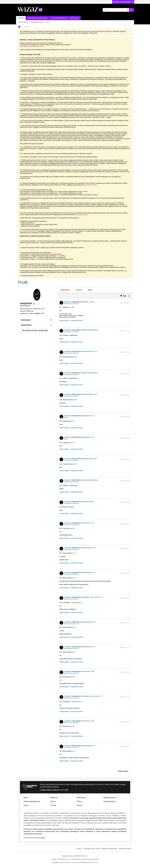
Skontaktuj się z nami (92, 849)
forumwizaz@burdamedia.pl (29, 231)
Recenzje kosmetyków (37, 18)
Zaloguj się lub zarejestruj (123, 2)
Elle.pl (26, 798)
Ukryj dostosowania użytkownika (35, 330)
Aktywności (65, 290)
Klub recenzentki (59, 18)
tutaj (43, 838)
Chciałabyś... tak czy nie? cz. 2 (92, 597)
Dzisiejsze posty (37, 22)
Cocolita (53, 805)
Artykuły (75, 18)
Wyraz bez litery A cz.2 (89, 351)
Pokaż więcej (123, 771)
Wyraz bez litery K (88, 502)
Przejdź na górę (125, 849)
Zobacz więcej (64, 321)
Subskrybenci (26, 325)
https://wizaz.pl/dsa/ (91, 185)
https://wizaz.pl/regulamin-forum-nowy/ (32, 46)
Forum (21, 18)
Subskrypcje (26, 320)
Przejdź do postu (77, 321)
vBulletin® (77, 856)
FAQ (48, 22)
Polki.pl (80, 801)
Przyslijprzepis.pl (110, 801)
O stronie (79, 290)
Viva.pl (26, 805)
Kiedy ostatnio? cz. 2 (89, 548)
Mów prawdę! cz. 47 (89, 572)
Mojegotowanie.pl (110, 798)
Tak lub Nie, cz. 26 (88, 523)
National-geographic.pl (32, 801)
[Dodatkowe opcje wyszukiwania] (128, 10)
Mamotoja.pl (81, 798)
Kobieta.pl (54, 798)
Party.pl (53, 801)
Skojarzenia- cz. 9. (88, 416)
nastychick (68, 302)
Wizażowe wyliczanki (72, 304)
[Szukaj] (116, 10)
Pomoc (79, 849)
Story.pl (80, 805)
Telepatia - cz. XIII (88, 302)
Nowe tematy (24, 22)
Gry (67, 418)
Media (90, 290)
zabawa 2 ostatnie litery (90, 330)
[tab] (65, 290)
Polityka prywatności (109, 849)
